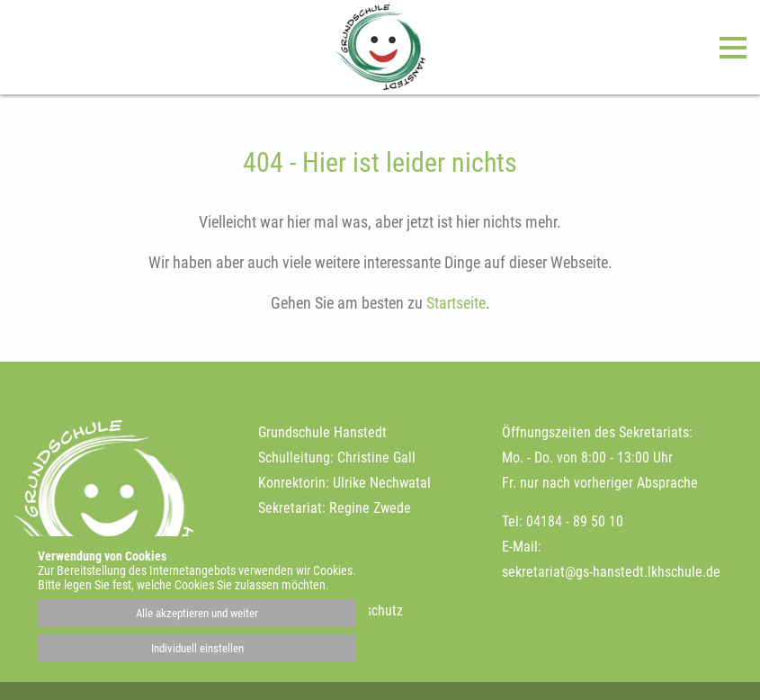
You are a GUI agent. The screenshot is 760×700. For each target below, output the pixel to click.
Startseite (456, 303)
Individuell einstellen (197, 648)
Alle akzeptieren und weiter (197, 613)
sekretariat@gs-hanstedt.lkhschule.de (611, 572)
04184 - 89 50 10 (575, 521)
